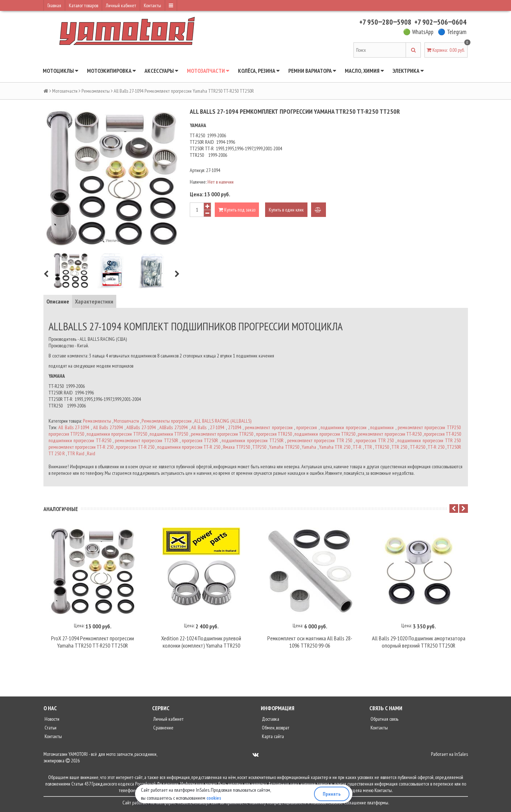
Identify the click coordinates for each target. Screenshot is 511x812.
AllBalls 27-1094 (141, 427)
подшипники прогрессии (344, 427)
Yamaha (309, 447)
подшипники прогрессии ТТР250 (117, 434)
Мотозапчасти (208, 71)
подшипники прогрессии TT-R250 (80, 440)
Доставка (270, 720)
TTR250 (382, 447)
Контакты (152, 5)
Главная (54, 5)
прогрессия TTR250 (274, 434)
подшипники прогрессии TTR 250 (429, 440)
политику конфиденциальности (278, 804)
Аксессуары (161, 71)
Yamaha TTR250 (284, 447)
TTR (368, 447)
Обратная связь (384, 720)
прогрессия (307, 427)
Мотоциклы (60, 71)
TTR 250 (399, 447)
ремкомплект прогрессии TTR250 (222, 434)
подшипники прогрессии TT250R (252, 440)
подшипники (382, 427)
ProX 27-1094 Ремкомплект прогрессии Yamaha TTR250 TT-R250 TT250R (93, 643)
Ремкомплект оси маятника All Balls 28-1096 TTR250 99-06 (310, 643)
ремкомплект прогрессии (269, 427)
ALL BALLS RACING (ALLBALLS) (223, 421)
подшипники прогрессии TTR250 (325, 434)
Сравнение (163, 729)
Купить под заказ (237, 210)
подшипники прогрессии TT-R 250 (189, 447)
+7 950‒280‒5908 (385, 22)
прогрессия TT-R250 (443, 434)
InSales (461, 755)
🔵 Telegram (452, 32)
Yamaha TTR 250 (335, 447)
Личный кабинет (121, 5)
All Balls (199, 427)
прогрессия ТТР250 (66, 434)
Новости (51, 720)
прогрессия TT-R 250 (135, 447)
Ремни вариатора (312, 71)
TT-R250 (418, 447)
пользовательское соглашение (338, 804)
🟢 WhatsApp (418, 32)
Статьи (50, 729)
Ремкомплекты (96, 91)
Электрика (408, 71)
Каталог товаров (83, 5)
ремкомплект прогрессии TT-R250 (389, 434)
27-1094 (217, 427)
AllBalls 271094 (173, 427)
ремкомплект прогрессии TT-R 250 (81, 447)
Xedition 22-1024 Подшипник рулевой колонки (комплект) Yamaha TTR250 (201, 643)
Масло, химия (364, 71)
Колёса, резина (259, 71)
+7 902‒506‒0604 (440, 22)
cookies (214, 798)
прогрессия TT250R (200, 440)
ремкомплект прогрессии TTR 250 (320, 440)
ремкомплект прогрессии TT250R (146, 440)
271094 (235, 427)
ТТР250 (259, 447)
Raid (91, 453)
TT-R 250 (436, 447)
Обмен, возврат (275, 729)
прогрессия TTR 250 (375, 440)
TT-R (357, 447)
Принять (332, 794)
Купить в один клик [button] (286, 210)
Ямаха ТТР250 (236, 447)
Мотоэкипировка (111, 71)
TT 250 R (57, 453)
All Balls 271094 (108, 427)
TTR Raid (76, 453)
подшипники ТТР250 (169, 434)
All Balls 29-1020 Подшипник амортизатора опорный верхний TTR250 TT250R (419, 643)
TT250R (454, 447)
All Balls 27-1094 (74, 427)
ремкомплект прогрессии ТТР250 (429, 427)
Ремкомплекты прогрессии (167, 421)
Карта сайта (272, 737)
